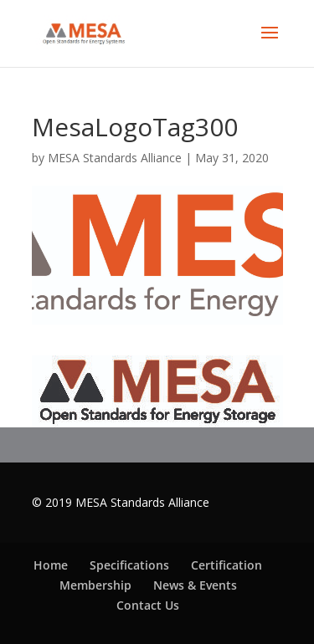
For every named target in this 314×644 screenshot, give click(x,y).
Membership (95, 585)
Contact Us (148, 605)
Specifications (129, 565)
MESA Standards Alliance (115, 158)
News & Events (195, 585)
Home (51, 565)
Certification (226, 565)
